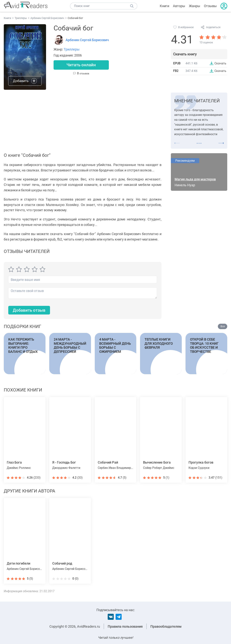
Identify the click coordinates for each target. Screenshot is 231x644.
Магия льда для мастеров (195, 179)
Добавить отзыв (29, 310)
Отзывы (210, 6)
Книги (164, 6)
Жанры (195, 6)
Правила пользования (125, 626)
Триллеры (72, 49)
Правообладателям (166, 626)
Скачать (220, 63)
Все (223, 326)
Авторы (179, 6)
